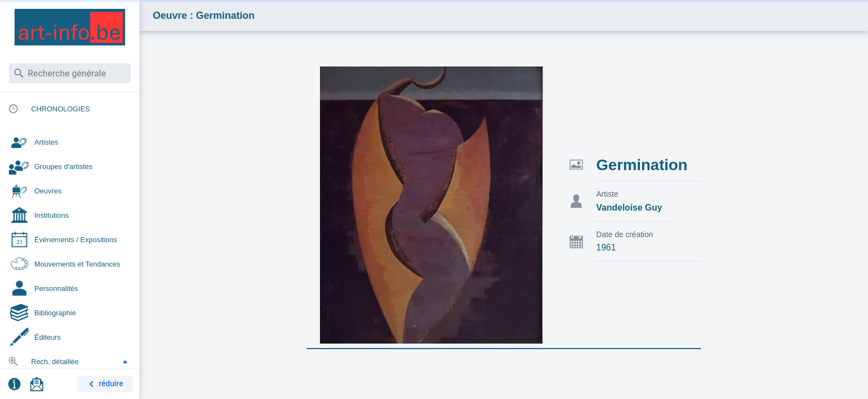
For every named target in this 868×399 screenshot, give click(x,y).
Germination (642, 165)
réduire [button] (104, 384)
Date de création (625, 234)
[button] (125, 361)
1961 (606, 247)
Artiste (607, 194)
